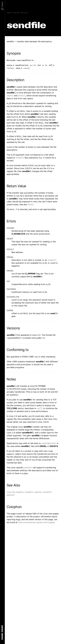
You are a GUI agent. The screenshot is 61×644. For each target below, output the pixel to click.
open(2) (38, 492)
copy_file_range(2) (15, 492)
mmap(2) (20, 158)
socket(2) (47, 492)
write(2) (22, 96)
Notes (31, 204)
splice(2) (28, 468)
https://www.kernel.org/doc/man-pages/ (36, 522)
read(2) (10, 96)
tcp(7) (39, 408)
